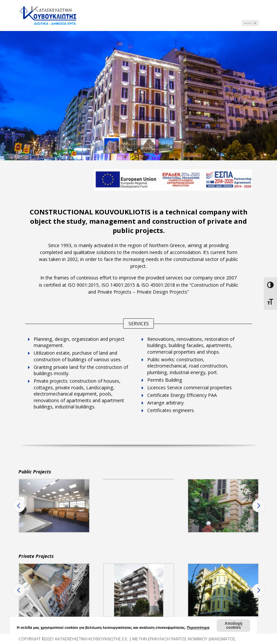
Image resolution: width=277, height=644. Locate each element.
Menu (250, 23)
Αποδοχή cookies (234, 626)
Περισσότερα (198, 628)
